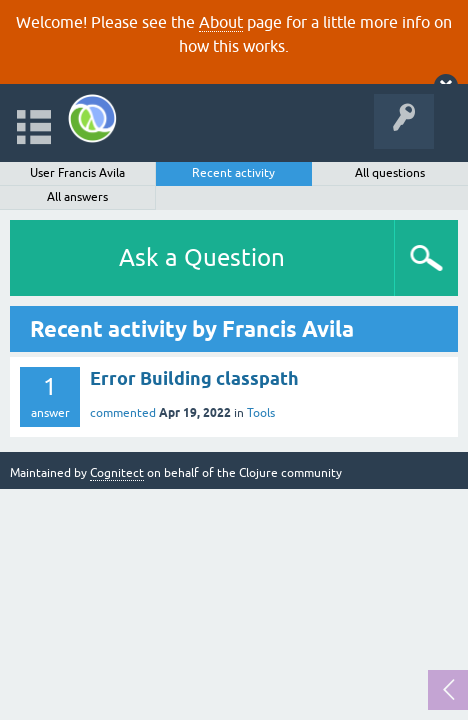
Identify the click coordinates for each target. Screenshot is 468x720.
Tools (261, 413)
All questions (390, 173)
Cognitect (117, 473)
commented (123, 413)
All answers (77, 197)
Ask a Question (202, 257)
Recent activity (233, 173)
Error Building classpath (194, 378)
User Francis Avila (77, 173)
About (221, 22)
